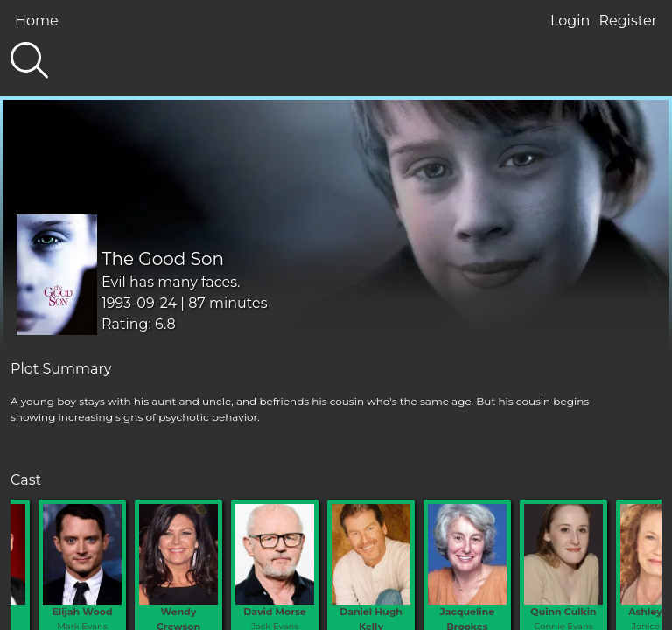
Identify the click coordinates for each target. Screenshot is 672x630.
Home (37, 21)
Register (628, 21)
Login (570, 21)
